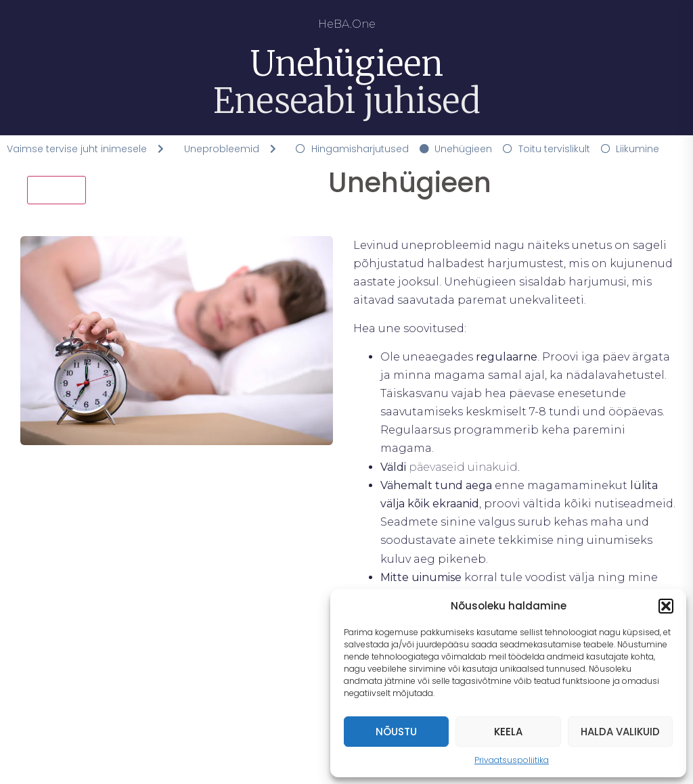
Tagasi (57, 189)
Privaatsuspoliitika (512, 760)
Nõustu (396, 732)
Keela (508, 732)
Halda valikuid (620, 732)
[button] (666, 606)
